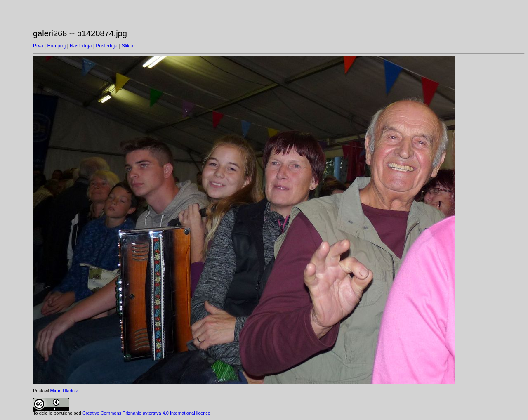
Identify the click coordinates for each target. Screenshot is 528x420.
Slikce (128, 46)
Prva (38, 46)
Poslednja (107, 46)
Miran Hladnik (64, 391)
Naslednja (81, 46)
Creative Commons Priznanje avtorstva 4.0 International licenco (146, 413)
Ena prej (56, 46)
